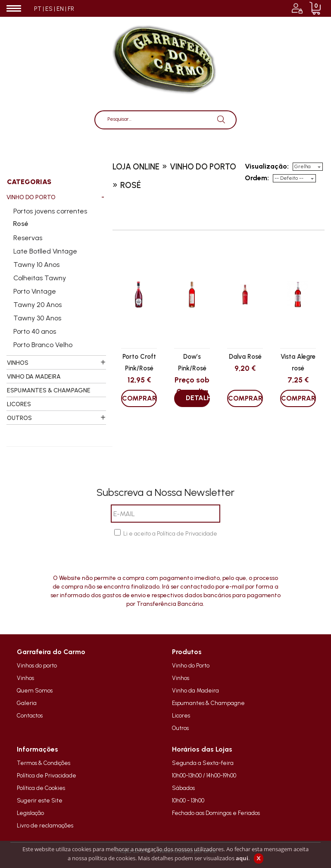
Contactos (30, 715)
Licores (181, 715)
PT (38, 9)
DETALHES (198, 398)
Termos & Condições (44, 763)
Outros (180, 728)
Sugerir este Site (40, 800)
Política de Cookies (41, 788)
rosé (131, 185)
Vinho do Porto (191, 665)
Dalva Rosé (245, 357)
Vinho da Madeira (195, 690)
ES (49, 9)
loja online (136, 167)
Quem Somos (35, 690)
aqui (242, 858)
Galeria (27, 703)
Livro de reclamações (45, 825)
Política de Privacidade (47, 775)
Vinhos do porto (37, 665)
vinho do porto (203, 167)
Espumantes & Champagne (208, 703)
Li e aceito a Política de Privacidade (170, 534)
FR (71, 9)
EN (60, 9)
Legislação (30, 813)
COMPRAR (139, 398)
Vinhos (25, 678)
